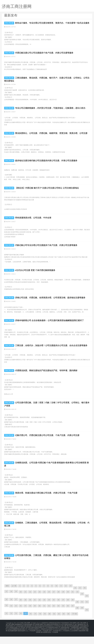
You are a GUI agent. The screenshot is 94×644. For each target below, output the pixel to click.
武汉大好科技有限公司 (62, 637)
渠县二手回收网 (53, 640)
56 (21, 614)
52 (87, 610)
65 (63, 614)
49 (73, 608)
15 (80, 596)
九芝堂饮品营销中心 (34, 637)
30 (68, 600)
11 (61, 594)
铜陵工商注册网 (45, 633)
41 (35, 608)
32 (77, 600)
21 (25, 600)
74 (21, 622)
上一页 (14, 594)
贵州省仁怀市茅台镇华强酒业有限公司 (32, 636)
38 (21, 608)
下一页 (75, 622)
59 (35, 614)
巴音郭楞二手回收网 (42, 638)
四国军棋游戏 (65, 636)
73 (16, 622)
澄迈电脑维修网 (13, 638)
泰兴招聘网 (44, 640)
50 (77, 610)
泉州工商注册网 (75, 637)
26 (49, 600)
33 (82, 602)
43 (44, 608)
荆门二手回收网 (64, 638)
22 (30, 600)
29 (63, 600)
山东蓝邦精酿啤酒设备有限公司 (17, 637)
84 (68, 622)
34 (87, 604)
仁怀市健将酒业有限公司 (53, 636)
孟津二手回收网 (54, 638)
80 (49, 622)
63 (54, 614)
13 (70, 594)
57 (25, 614)
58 (30, 614)
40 (30, 608)
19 (16, 600)
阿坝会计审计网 (61, 634)
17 (6, 600)
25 (44, 600)
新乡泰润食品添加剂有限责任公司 (45, 634)
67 (73, 614)
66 (68, 614)
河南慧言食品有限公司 (48, 637)
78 (40, 622)
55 (16, 614)
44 (49, 608)
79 (45, 622)
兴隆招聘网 (82, 638)
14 (75, 596)
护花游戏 (63, 631)
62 (49, 614)
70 (87, 618)
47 (63, 608)
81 (54, 622)
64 (58, 614)
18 (11, 600)
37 (16, 608)
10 (56, 594)
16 (85, 596)
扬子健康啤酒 (79, 633)
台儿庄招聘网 (73, 638)
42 (40, 608)
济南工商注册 (9, 23)
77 (35, 622)
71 (6, 622)
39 (25, 608)
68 (77, 616)
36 (11, 608)
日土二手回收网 (30, 638)
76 (31, 622)
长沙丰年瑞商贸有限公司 (67, 633)
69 (82, 616)
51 (82, 610)
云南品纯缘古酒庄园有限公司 (25, 634)
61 (44, 614)
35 (6, 608)
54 (11, 614)
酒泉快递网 (21, 638)
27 (54, 600)
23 (35, 600)
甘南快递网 (83, 634)
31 (73, 600)
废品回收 (57, 631)
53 (6, 614)
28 (58, 600)
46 (58, 608)
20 (21, 600)
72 (11, 622)
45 (54, 608)
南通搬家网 (18, 633)
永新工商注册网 (81, 631)
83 (64, 622)
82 (59, 622)
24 (40, 600)
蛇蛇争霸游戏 (54, 633)
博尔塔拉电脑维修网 (73, 634)
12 (66, 594)
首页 (7, 594)
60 (40, 614)
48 (68, 608)
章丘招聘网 (36, 633)
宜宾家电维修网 (27, 633)
